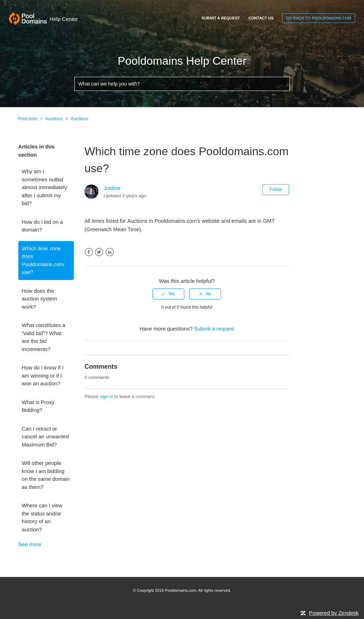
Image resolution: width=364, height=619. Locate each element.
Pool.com (28, 119)
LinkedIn (110, 252)
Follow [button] (276, 189)
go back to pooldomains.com (319, 18)
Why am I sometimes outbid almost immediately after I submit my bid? (44, 187)
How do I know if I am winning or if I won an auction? (43, 375)
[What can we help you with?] (182, 84)
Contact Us (261, 18)
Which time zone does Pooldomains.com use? (43, 260)
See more (30, 544)
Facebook (89, 252)
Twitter (99, 252)
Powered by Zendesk (334, 613)
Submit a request (221, 18)
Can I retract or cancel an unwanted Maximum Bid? (45, 437)
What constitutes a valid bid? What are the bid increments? (44, 337)
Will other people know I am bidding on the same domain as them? (46, 475)
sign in (107, 396)
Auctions (54, 119)
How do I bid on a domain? (43, 226)
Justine (112, 188)
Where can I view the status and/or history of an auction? (42, 517)
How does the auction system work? (40, 299)
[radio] (168, 294)
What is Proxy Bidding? (38, 406)
